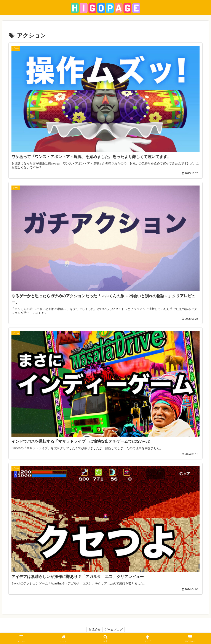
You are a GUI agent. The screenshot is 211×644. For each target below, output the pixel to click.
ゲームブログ (114, 631)
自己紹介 (94, 631)
